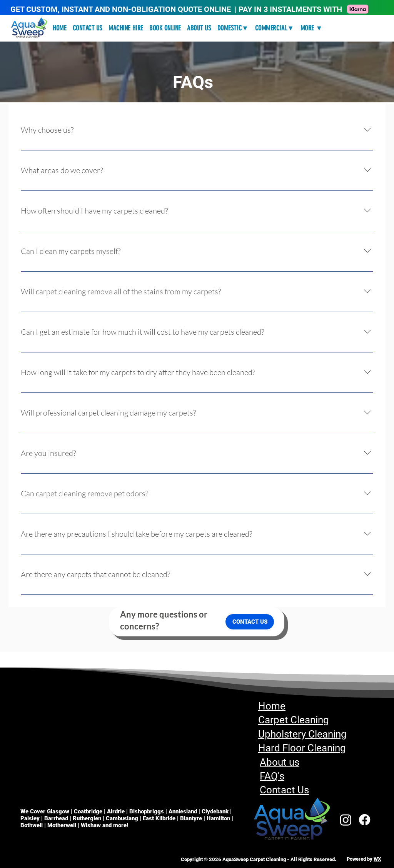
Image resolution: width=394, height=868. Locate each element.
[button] (233, 28)
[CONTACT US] (250, 622)
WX (377, 859)
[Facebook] (365, 820)
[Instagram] (346, 820)
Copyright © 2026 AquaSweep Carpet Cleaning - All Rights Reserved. (259, 859)
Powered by (360, 859)
